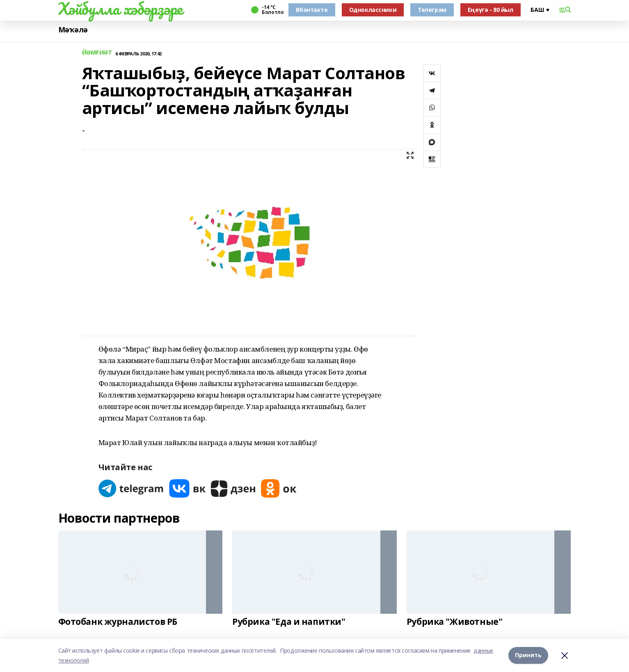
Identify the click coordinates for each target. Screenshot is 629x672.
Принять (528, 655)
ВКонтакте (312, 10)
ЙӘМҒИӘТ (97, 53)
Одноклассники (373, 10)
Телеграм (432, 10)
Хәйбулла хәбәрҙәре (120, 9)
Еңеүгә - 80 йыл (491, 10)
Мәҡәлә (73, 30)
